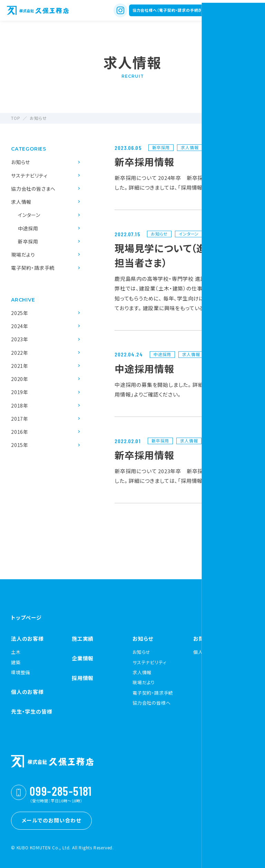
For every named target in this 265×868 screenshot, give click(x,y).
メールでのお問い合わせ (51, 820)
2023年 (20, 339)
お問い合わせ (209, 638)
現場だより (23, 255)
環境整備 (21, 673)
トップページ (26, 617)
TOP (16, 118)
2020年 (20, 379)
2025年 (20, 313)
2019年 (20, 392)
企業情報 (83, 658)
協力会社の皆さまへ (33, 189)
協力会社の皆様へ (151, 703)
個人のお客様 (27, 692)
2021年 (20, 366)
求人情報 (21, 202)
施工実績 (83, 638)
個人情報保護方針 (212, 652)
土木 (16, 652)
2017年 (20, 419)
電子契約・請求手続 (33, 268)
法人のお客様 (27, 638)
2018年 (20, 406)
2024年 (20, 326)
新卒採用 (28, 241)
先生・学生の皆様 (32, 711)
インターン (29, 215)
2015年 (20, 445)
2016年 (20, 432)
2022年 (20, 353)
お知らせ (21, 162)
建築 (16, 662)
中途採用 (28, 228)
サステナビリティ (29, 175)
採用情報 (83, 678)
